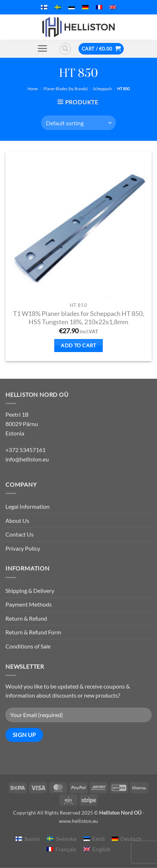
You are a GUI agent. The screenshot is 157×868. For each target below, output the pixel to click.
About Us (17, 520)
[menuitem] (44, 7)
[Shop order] (78, 123)
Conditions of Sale (28, 646)
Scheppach (102, 89)
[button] (42, 48)
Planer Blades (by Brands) (66, 89)
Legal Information (27, 506)
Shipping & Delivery (30, 591)
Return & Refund (26, 618)
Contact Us (20, 534)
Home (33, 89)
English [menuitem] (101, 849)
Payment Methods (29, 604)
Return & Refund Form (33, 632)
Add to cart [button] (78, 345)
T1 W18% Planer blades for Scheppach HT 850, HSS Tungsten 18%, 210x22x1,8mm (78, 318)
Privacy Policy (23, 548)
